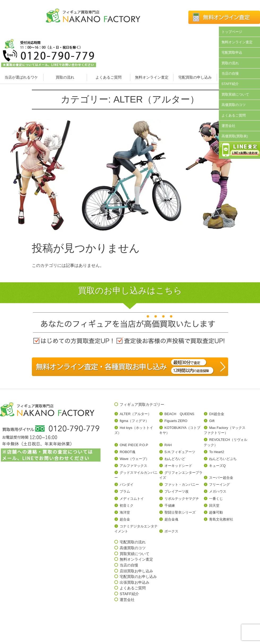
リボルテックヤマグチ (182, 499)
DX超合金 (217, 414)
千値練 (170, 506)
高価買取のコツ (234, 105)
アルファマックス (133, 466)
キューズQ (217, 466)
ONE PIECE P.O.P (134, 445)
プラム (125, 491)
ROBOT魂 (127, 452)
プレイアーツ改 (177, 491)
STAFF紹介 (230, 84)
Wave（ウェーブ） (134, 459)
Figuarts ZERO (176, 421)
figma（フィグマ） (134, 421)
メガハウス (218, 491)
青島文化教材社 (221, 519)
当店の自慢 (230, 73)
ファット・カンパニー (182, 485)
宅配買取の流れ (133, 542)
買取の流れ (65, 77)
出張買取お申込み (135, 582)
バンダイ (127, 485)
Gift (212, 421)
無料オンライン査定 (152, 77)
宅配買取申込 (232, 52)
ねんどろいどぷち (223, 459)
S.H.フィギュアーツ (180, 452)
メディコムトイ (132, 499)
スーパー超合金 (221, 478)
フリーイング (219, 485)
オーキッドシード (178, 466)
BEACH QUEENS (179, 414)
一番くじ (216, 499)
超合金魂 (171, 519)
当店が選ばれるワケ (22, 77)
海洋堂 (125, 512)
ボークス (171, 531)
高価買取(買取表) (235, 136)
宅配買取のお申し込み (138, 577)
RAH (168, 445)
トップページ (232, 32)
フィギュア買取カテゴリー (142, 404)
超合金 (125, 519)
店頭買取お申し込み (136, 571)
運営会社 (228, 126)
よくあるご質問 (109, 77)
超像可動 (216, 512)
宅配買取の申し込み (195, 77)
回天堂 (214, 506)
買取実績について (235, 94)
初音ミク (127, 506)
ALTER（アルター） (135, 414)
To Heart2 (216, 452)
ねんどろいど (175, 459)
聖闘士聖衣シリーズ (180, 512)
